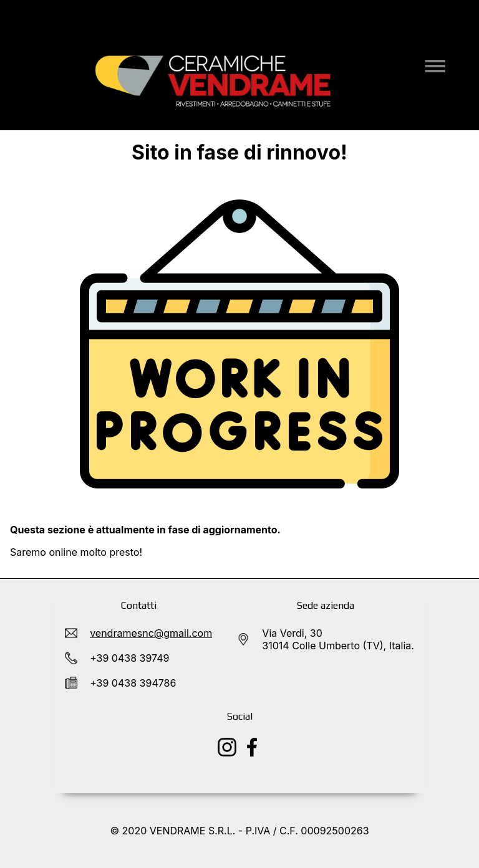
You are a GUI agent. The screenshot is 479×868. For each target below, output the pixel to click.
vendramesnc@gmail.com (151, 633)
